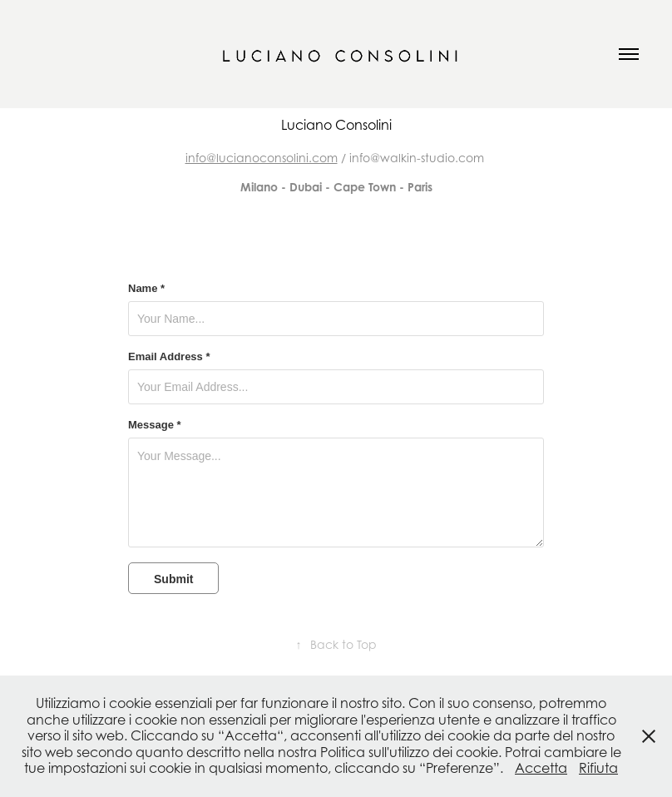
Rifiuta (598, 768)
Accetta (541, 768)
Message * (155, 425)
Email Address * (169, 357)
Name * (146, 289)
